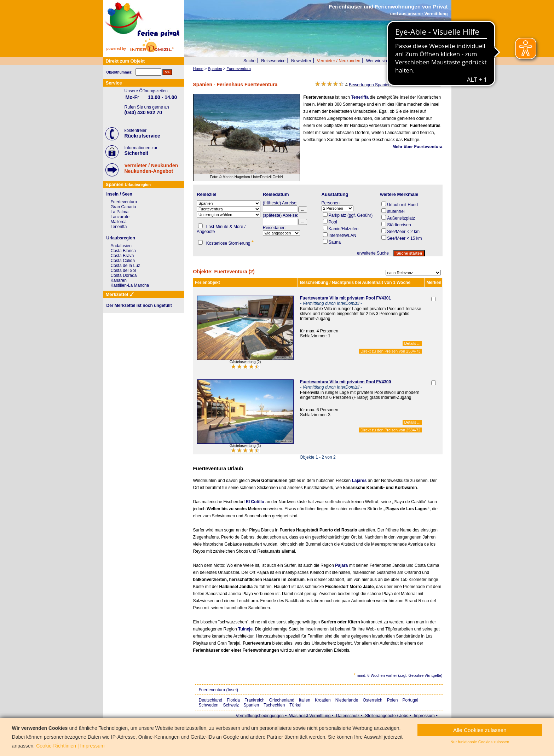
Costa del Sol (123, 271)
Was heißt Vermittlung (310, 716)
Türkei (295, 705)
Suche (249, 61)
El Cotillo (255, 502)
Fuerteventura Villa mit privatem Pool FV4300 (345, 382)
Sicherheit (137, 153)
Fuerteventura (124, 202)
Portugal (411, 700)
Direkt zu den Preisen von (390, 351)
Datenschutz (348, 716)
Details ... (412, 343)
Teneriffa (360, 97)
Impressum (424, 716)
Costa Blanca (123, 251)
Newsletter (301, 61)
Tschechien (274, 705)
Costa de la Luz (125, 266)
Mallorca (119, 222)
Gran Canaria (123, 207)
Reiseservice (273, 61)
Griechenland (282, 700)
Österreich (372, 700)
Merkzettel (438, 61)
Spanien (251, 705)
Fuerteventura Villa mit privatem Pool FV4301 (345, 298)
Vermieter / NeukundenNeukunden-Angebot (151, 168)
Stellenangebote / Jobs (387, 716)
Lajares (359, 481)
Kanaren (119, 280)
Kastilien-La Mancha (130, 285)
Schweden (209, 705)
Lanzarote (120, 217)
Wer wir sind (378, 61)
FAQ (418, 61)
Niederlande (347, 700)
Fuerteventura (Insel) (218, 690)
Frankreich (255, 700)
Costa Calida (123, 261)
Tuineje (245, 629)
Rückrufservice (142, 136)
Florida (233, 700)
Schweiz (231, 705)
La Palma (120, 212)
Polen (393, 700)
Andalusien (121, 246)
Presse (402, 61)
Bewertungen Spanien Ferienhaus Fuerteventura (395, 85)
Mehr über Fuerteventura (417, 147)
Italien (305, 700)
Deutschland (211, 700)
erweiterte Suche (373, 253)
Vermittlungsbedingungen (260, 716)
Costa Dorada (124, 275)
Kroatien (323, 700)
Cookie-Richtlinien (56, 746)
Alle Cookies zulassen (480, 730)
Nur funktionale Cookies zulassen (480, 742)
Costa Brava (122, 256)
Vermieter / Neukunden (339, 61)
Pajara (341, 565)
